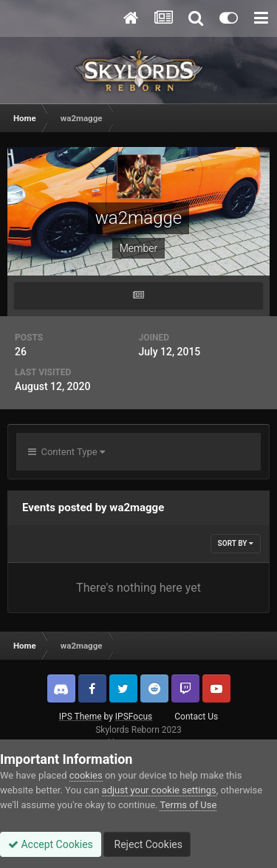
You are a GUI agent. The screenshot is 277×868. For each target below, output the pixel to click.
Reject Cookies (147, 844)
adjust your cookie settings (159, 790)
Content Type (66, 452)
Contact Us (196, 717)
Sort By (236, 543)
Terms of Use (188, 805)
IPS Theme (81, 717)
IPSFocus (134, 717)
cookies (86, 775)
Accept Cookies (51, 844)
